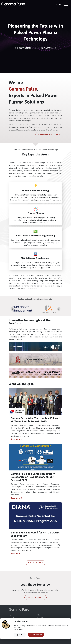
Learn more (18, 629)
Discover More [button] (25, 48)
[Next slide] (59, 309)
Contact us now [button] (35, 597)
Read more (17, 439)
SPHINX (40, 617)
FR (60, 4)
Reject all (20, 635)
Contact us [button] (47, 48)
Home (11, 615)
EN (56, 4)
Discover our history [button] (49, 134)
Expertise (12, 617)
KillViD (39, 615)
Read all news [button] (35, 563)
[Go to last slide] (12, 309)
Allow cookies (36, 635)
